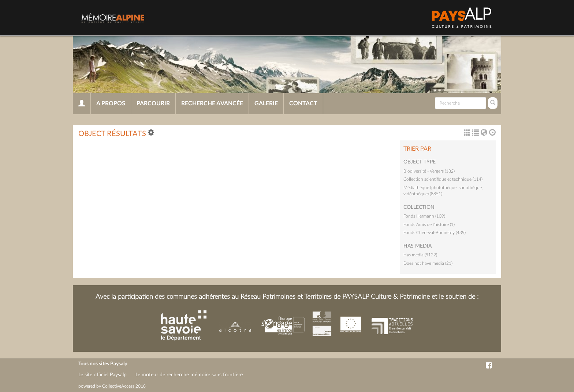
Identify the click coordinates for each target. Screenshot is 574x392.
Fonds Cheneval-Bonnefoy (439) (435, 233)
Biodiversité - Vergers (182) (429, 171)
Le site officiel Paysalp (102, 375)
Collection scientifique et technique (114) (443, 179)
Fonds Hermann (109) (424, 216)
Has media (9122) (420, 255)
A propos (111, 103)
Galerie (266, 103)
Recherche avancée (212, 103)
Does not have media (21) (428, 263)
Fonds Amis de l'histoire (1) (429, 225)
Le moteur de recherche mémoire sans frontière (189, 375)
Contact (303, 103)
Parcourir (153, 103)
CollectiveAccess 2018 (124, 386)
